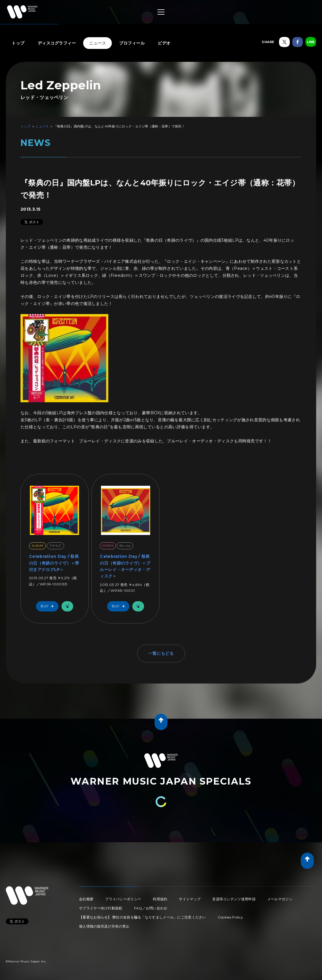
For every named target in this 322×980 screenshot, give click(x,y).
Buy (49, 606)
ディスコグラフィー (57, 43)
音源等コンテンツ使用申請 (234, 899)
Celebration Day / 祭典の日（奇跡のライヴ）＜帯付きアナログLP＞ (54, 563)
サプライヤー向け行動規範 (101, 908)
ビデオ (164, 43)
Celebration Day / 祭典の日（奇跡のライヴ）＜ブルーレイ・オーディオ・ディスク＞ (125, 566)
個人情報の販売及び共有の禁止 (104, 926)
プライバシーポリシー (123, 899)
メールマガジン (280, 899)
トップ (18, 43)
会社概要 (86, 899)
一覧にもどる (161, 653)
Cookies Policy (230, 917)
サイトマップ (190, 899)
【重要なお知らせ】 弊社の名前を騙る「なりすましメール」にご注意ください (143, 917)
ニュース (97, 43)
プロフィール (132, 43)
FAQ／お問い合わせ (151, 908)
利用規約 (160, 899)
